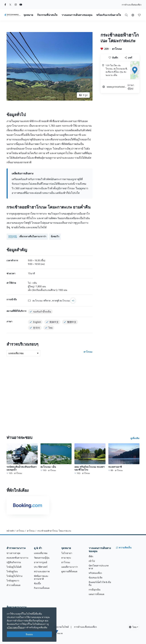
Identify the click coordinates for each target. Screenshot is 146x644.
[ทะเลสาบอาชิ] (124, 457)
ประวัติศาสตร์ (41, 567)
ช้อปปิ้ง (37, 583)
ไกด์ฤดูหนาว (13, 581)
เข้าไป (92, 561)
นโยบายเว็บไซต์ (61, 627)
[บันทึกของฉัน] (139, 15)
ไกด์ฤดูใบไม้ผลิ (14, 567)
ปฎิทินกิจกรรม (14, 562)
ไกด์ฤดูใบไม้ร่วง (14, 576)
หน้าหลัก (10, 531)
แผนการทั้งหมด (96, 594)
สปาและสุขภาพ (42, 571)
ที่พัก (91, 556)
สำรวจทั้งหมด (13, 585)
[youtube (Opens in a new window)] (21, 5)
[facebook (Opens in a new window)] (5, 5)
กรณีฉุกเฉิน (95, 590)
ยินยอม (29, 634)
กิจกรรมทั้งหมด (42, 588)
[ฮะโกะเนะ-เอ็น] (56, 457)
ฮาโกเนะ (117, 49)
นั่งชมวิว (55, 236)
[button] (133, 15)
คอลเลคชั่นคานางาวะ (18, 558)
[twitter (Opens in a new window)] (10, 5)
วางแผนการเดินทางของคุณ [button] (77, 15)
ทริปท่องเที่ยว (95, 573)
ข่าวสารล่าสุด (13, 553)
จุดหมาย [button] (28, 15)
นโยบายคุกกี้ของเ (16, 627)
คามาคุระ (66, 558)
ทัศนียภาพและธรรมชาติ (41, 577)
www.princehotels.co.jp (116, 87)
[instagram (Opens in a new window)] (16, 5)
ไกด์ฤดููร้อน (12, 571)
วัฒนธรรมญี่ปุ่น (42, 558)
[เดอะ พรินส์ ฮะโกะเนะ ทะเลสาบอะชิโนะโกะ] (90, 459)
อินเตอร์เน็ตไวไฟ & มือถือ (100, 584)
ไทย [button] (133, 627)
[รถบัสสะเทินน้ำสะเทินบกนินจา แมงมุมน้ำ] (22, 459)
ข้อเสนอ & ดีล (96, 578)
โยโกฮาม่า (67, 553)
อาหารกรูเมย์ (40, 562)
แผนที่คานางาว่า (70, 567)
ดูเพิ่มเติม (135, 438)
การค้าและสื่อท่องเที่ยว (132, 5)
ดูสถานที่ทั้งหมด (69, 571)
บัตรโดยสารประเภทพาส (99, 567)
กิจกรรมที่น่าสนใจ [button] (47, 15)
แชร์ (128, 58)
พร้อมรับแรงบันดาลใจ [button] (109, 15)
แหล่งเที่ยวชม (41, 553)
